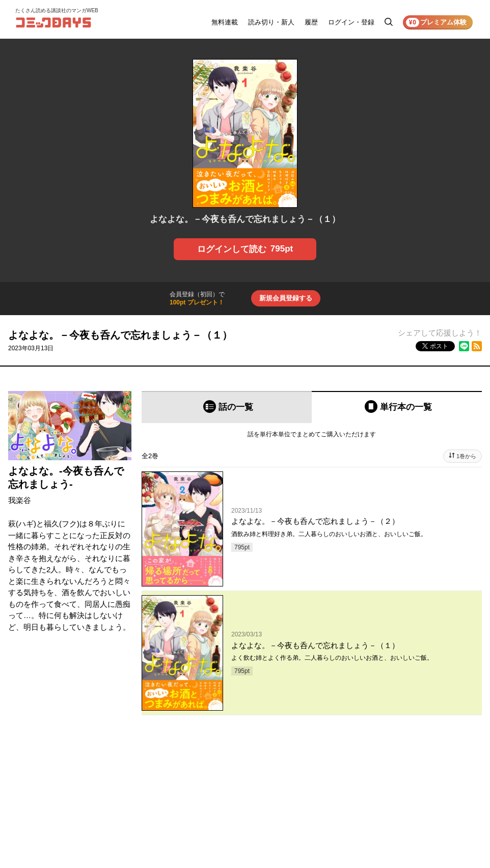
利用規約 (431, 809)
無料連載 (225, 22)
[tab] (227, 407)
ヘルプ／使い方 (377, 824)
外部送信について (443, 838)
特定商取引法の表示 (446, 852)
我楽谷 (20, 500)
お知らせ (368, 809)
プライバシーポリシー (449, 824)
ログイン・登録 (351, 22)
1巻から (466, 456)
